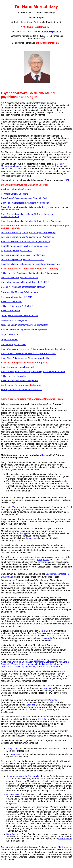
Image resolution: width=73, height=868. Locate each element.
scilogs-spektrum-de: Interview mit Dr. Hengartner (24, 325)
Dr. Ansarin (31, 538)
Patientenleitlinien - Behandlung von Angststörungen (26, 242)
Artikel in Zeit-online (10, 311)
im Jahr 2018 (36, 390)
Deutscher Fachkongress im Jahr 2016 (19, 278)
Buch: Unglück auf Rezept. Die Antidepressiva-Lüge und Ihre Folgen (33, 349)
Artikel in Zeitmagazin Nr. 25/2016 (17, 306)
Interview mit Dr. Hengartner (14, 320)
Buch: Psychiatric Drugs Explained (17, 367)
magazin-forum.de (10, 334)
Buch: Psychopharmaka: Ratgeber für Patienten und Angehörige (31, 221)
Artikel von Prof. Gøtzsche (13, 376)
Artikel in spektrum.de (11, 302)
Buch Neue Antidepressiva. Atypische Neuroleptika (25, 203)
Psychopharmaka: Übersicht (14, 194)
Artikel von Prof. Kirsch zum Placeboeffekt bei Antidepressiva (30, 273)
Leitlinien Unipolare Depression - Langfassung (23, 255)
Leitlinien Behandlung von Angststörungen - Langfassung (28, 232)
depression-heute (9, 340)
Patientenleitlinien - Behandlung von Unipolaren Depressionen (30, 264)
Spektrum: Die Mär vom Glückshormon (19, 292)
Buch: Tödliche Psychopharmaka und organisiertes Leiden (29, 354)
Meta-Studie (44, 631)
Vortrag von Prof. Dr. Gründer (15, 390)
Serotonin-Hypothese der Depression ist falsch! (23, 287)
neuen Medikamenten (61, 847)
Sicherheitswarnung (62, 824)
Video (42, 455)
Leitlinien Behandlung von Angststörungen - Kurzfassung (28, 237)
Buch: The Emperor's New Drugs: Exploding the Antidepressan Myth (33, 372)
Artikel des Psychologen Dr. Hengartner (20, 381)
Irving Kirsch (43, 560)
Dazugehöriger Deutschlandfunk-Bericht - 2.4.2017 (25, 282)
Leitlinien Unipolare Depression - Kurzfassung (23, 260)
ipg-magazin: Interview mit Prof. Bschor (20, 316)
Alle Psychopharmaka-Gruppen (16, 189)
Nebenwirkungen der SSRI (14, 345)
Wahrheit (16, 507)
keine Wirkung (65, 839)
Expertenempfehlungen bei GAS (16, 251)
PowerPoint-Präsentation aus (25, 198)
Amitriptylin (47, 638)
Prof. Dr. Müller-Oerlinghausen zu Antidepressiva (24, 329)
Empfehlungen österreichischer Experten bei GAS (25, 246)
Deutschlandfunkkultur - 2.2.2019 (17, 297)
